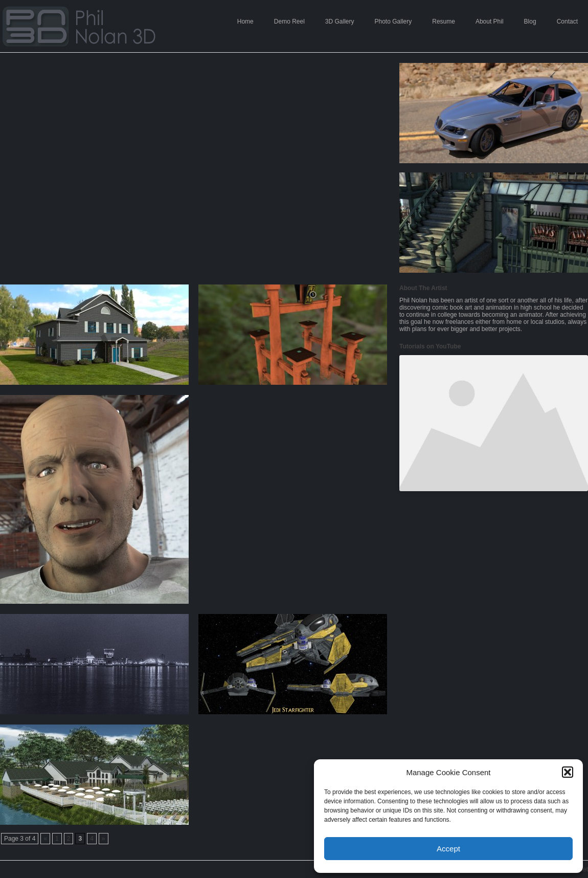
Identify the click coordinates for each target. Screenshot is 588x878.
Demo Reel (289, 21)
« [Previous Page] (45, 839)
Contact (567, 21)
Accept (448, 849)
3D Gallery (340, 21)
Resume (444, 21)
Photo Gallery (393, 21)
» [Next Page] (104, 839)
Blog (530, 21)
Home (245, 21)
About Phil (490, 21)
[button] (568, 772)
